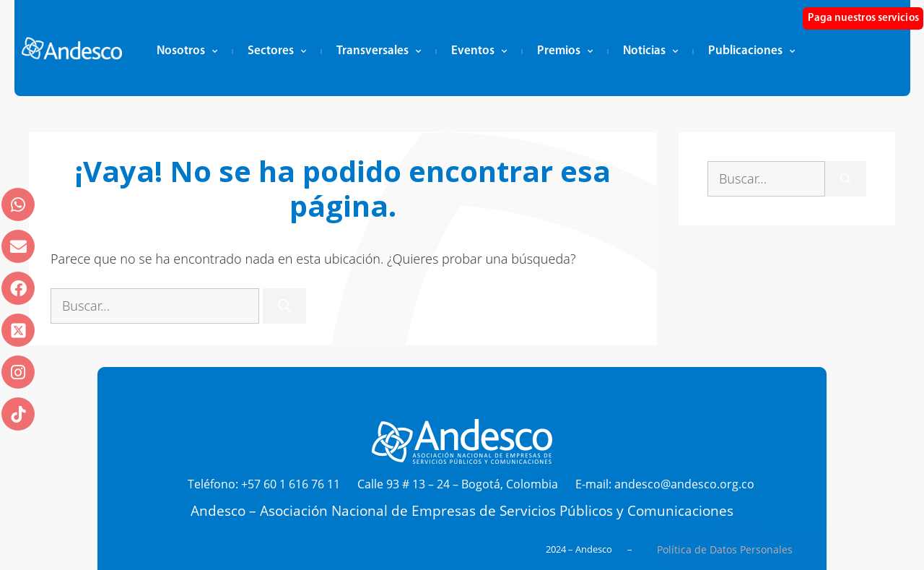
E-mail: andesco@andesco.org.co (665, 484)
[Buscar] (284, 306)
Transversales (379, 51)
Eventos (479, 51)
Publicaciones (751, 51)
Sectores (277, 51)
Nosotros (187, 51)
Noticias (650, 51)
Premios (565, 51)
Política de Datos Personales (725, 549)
